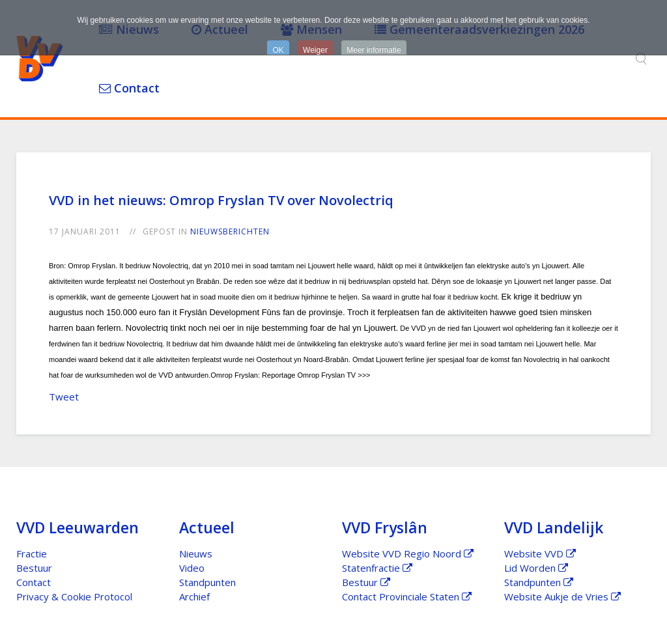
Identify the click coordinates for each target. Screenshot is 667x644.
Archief (194, 596)
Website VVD (540, 553)
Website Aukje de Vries (562, 596)
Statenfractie (377, 568)
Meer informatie (374, 50)
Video (192, 568)
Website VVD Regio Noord (408, 553)
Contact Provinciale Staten (407, 596)
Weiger (315, 50)
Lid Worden (536, 568)
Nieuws (196, 553)
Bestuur (34, 568)
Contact (129, 88)
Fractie (32, 553)
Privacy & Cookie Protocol (74, 596)
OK (278, 50)
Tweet (64, 397)
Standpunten (207, 582)
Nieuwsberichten (230, 231)
